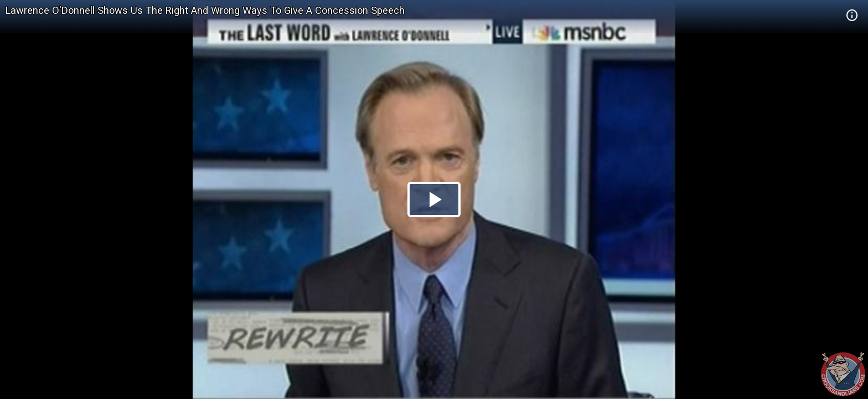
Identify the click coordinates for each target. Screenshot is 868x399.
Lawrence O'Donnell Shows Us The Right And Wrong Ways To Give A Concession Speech (205, 10)
